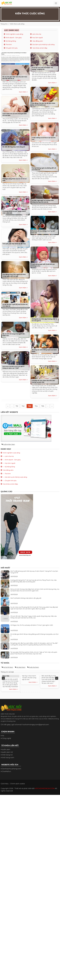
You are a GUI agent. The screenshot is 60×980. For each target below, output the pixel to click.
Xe (3, 736)
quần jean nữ (7, 752)
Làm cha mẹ (37, 34)
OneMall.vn (7, 772)
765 (43, 406)
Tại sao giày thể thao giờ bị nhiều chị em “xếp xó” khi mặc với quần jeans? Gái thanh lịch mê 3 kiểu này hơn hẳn (34, 653)
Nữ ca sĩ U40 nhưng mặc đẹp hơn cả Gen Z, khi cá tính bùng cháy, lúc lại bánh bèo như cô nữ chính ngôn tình (35, 590)
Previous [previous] (3, 679)
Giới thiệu (5, 784)
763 (30, 406)
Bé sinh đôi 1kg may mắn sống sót (14, 147)
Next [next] (57, 679)
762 (23, 406)
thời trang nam (8, 758)
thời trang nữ (7, 755)
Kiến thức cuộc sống (17, 24)
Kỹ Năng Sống (11, 41)
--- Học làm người (9, 463)
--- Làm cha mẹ (8, 457)
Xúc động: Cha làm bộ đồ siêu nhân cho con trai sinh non (43, 104)
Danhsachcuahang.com (12, 769)
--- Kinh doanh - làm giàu (12, 460)
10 (40, 693)
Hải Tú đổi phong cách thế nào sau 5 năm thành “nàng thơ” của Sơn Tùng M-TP (34, 572)
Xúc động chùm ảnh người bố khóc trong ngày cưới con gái (14, 275)
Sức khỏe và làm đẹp (40, 48)
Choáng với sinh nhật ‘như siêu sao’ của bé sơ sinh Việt (43, 381)
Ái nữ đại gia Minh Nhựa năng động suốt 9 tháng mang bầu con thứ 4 (34, 635)
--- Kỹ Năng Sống (9, 467)
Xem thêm (23, 92)
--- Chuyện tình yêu (10, 481)
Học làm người (38, 38)
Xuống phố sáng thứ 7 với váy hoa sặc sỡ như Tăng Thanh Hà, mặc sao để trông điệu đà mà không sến (34, 581)
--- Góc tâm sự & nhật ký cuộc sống (15, 477)
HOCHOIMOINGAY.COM (45, 789)
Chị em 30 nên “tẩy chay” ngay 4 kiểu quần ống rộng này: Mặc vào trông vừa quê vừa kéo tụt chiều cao (34, 617)
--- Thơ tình (7, 474)
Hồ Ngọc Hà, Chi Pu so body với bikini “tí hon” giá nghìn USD (32, 625)
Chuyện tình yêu (12, 48)
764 (37, 406)
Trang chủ (4, 24)
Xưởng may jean (9, 444)
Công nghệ (7, 739)
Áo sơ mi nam (8, 668)
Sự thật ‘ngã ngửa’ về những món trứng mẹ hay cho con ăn (43, 201)
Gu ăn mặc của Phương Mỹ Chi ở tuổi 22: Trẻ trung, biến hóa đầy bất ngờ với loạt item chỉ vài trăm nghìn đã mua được (34, 608)
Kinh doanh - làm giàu (14, 38)
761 (16, 406)
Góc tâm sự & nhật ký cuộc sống (43, 44)
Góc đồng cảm (38, 41)
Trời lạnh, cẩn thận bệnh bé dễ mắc (14, 244)
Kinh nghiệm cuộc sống (14, 34)
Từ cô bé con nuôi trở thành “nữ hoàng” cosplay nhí (42, 68)
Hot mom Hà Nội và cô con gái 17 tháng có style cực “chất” (13, 367)
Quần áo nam (34, 668)
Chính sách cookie (18, 784)
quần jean (6, 750)
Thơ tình (9, 44)
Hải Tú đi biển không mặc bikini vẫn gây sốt (26, 598)
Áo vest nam (21, 668)
